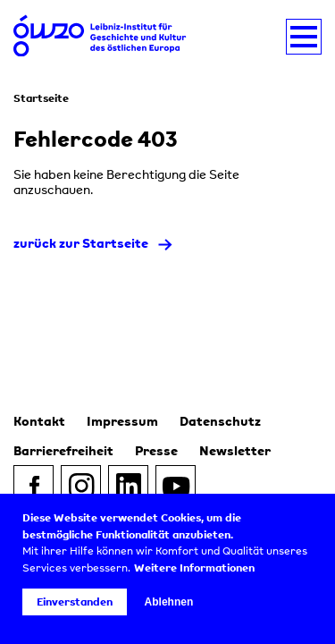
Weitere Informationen (194, 568)
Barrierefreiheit (63, 450)
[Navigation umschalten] (304, 37)
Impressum (122, 421)
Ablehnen (169, 602)
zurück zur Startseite (81, 243)
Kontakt (39, 421)
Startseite (41, 98)
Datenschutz (220, 421)
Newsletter (235, 450)
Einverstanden (75, 602)
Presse (156, 450)
